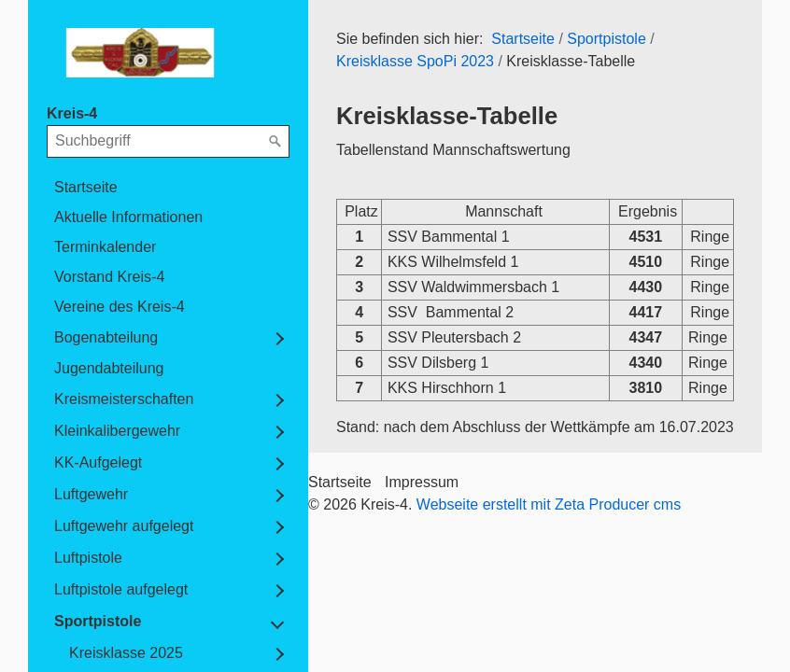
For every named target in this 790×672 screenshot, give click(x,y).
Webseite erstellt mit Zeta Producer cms (549, 504)
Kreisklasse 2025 (126, 653)
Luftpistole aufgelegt (121, 589)
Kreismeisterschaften (124, 399)
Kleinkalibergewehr (117, 431)
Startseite (86, 187)
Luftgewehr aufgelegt (124, 526)
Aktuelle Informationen (128, 217)
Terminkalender (105, 247)
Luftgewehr (91, 494)
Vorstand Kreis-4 (109, 277)
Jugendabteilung (109, 368)
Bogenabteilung (106, 337)
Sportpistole (98, 621)
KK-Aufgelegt (98, 462)
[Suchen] (275, 142)
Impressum (422, 482)
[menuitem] (168, 188)
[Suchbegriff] (168, 141)
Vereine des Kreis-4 (120, 307)
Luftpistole (88, 558)
